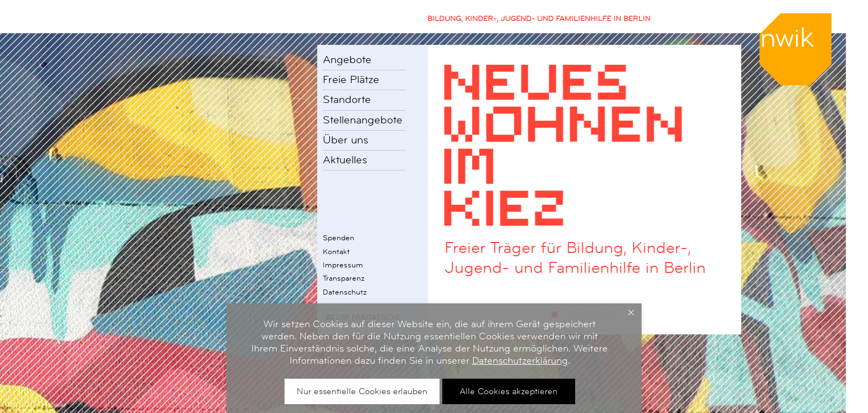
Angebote (347, 60)
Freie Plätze (351, 80)
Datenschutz (345, 292)
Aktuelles (345, 160)
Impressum (343, 265)
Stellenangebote (363, 120)
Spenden (339, 238)
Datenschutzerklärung (520, 360)
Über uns (345, 140)
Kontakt (336, 251)
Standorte (347, 100)
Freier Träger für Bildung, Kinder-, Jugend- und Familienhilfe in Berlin (575, 258)
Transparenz (344, 278)
